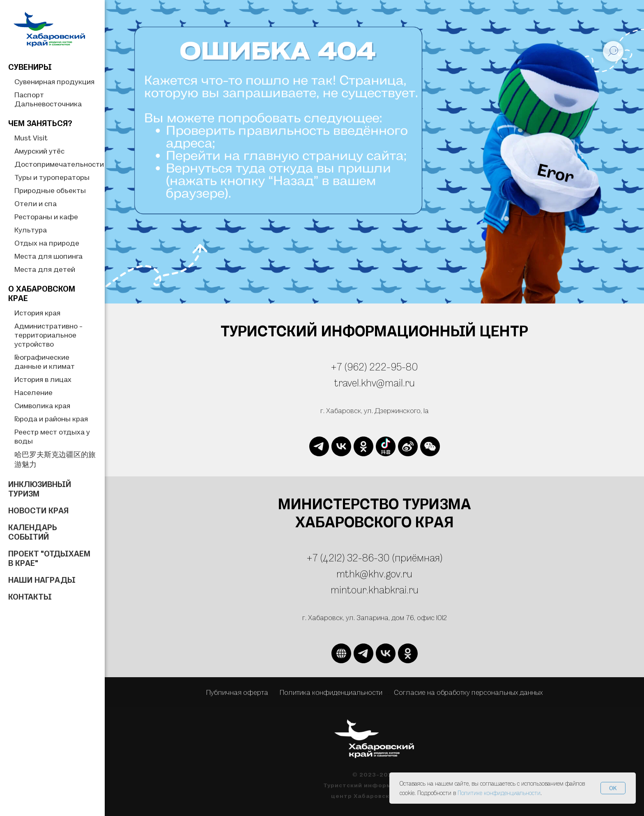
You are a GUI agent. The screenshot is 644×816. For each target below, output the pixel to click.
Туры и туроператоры (52, 177)
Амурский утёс (39, 151)
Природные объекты (50, 190)
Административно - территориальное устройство (48, 335)
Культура (31, 230)
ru (414, 590)
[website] (386, 446)
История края (37, 313)
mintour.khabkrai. (370, 590)
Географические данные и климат (45, 362)
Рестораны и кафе (46, 217)
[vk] (341, 446)
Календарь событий (33, 532)
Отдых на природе (47, 243)
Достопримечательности (59, 164)
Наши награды (42, 580)
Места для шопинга (48, 256)
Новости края (38, 510)
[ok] (363, 446)
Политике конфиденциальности (499, 793)
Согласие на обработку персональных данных (468, 692)
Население (33, 392)
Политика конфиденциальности (331, 692)
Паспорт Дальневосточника (48, 99)
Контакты (30, 597)
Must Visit (31, 138)
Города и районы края (51, 419)
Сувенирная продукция (54, 82)
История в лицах (43, 379)
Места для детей (45, 269)
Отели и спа (36, 203)
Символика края (42, 406)
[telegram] (319, 446)
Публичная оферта (237, 692)
